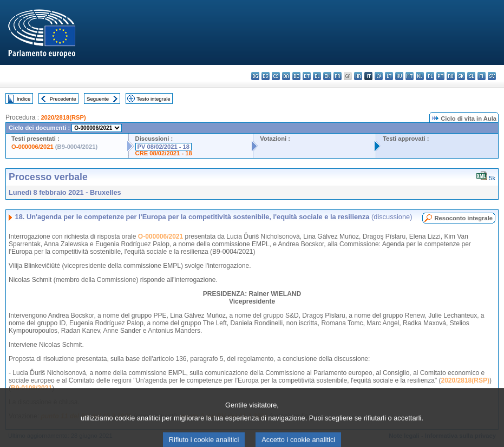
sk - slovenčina (461, 76)
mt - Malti (410, 76)
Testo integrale (153, 99)
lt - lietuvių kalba (389, 76)
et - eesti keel (307, 76)
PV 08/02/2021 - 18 (163, 147)
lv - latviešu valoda (379, 76)
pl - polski (430, 76)
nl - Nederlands (420, 76)
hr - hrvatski (358, 76)
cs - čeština (276, 76)
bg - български (255, 76)
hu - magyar (399, 76)
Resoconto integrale (463, 218)
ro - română (451, 76)
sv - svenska (492, 76)
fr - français (338, 76)
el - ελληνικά (317, 76)
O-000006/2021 (32, 147)
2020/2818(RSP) (63, 117)
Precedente (63, 99)
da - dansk (286, 76)
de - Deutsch (296, 76)
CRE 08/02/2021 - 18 (164, 153)
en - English (327, 76)
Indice (24, 99)
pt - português (440, 76)
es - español (266, 76)
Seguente (98, 99)
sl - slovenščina (471, 76)
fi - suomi (482, 76)
